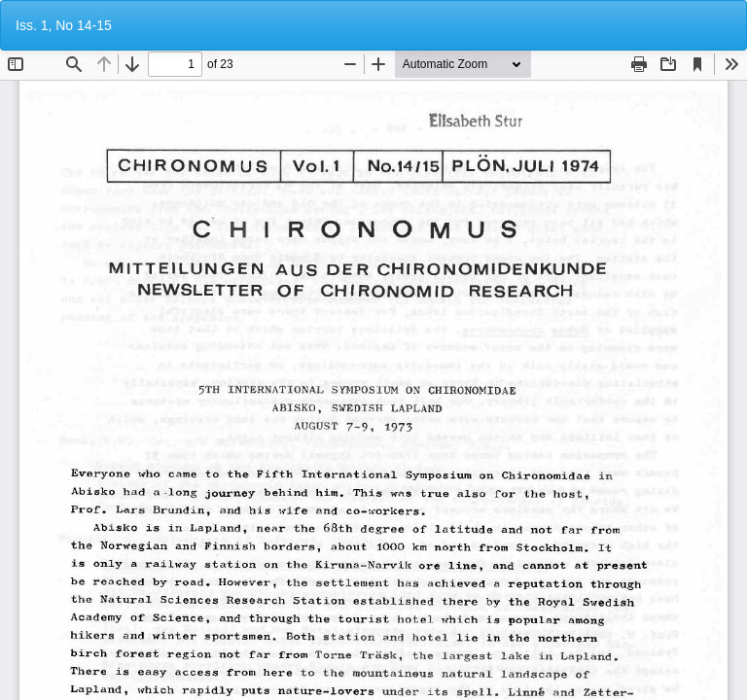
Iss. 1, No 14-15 (64, 25)
